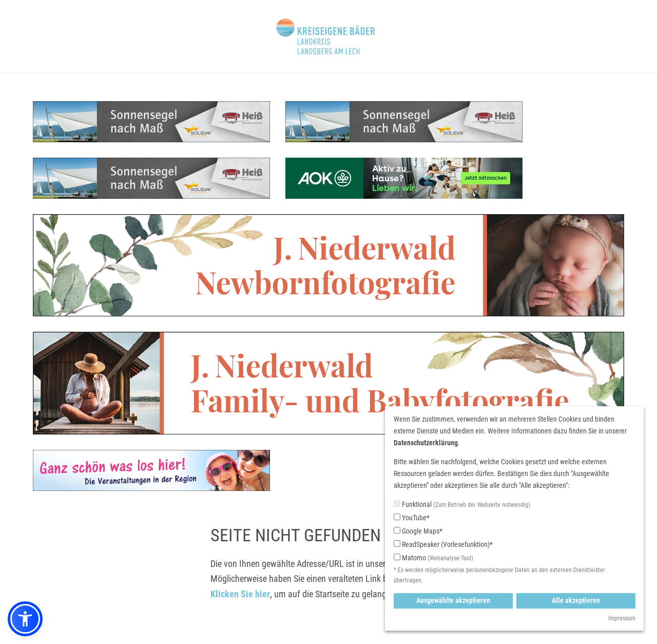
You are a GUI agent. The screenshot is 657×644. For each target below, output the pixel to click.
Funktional (462, 505)
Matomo (433, 559)
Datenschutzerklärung (426, 443)
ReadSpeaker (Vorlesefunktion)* (443, 544)
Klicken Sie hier (240, 594)
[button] (25, 619)
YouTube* (412, 518)
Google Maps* (418, 531)
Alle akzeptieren (576, 600)
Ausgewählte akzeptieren (453, 600)
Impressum (622, 618)
